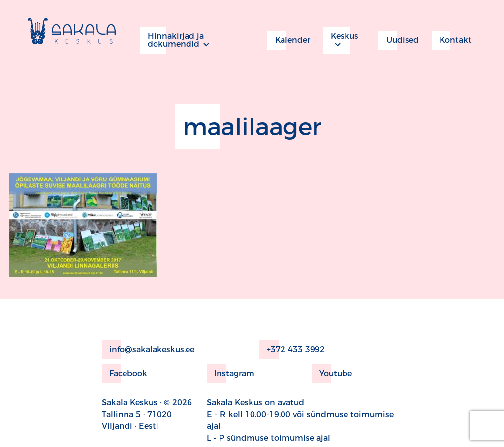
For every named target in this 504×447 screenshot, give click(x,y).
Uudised (399, 40)
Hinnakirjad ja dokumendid (172, 40)
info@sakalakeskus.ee (148, 349)
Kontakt (452, 40)
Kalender (289, 40)
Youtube (332, 373)
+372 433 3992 (292, 349)
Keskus (341, 40)
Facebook (125, 373)
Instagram (231, 373)
